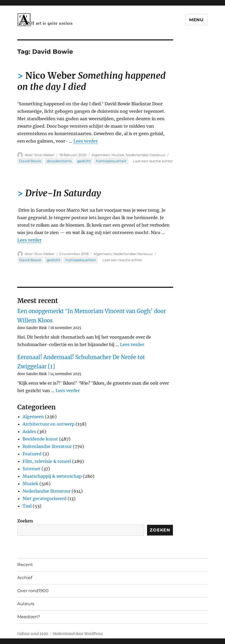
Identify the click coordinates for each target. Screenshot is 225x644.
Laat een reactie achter (153, 161)
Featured (32, 454)
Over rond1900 (33, 591)
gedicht (84, 161)
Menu (196, 20)
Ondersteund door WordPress (78, 634)
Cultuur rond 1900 (33, 634)
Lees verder (86, 141)
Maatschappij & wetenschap (52, 476)
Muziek (118, 155)
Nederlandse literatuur (146, 155)
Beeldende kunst (40, 439)
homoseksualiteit (111, 161)
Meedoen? (29, 617)
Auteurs (26, 604)
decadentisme (59, 161)
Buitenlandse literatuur (47, 446)
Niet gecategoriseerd (45, 498)
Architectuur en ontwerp (49, 424)
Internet (32, 469)
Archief (25, 578)
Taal (27, 506)
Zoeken (25, 521)
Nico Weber (44, 155)
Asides (29, 431)
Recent (25, 565)
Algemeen (101, 155)
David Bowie (30, 161)
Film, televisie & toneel (47, 461)
